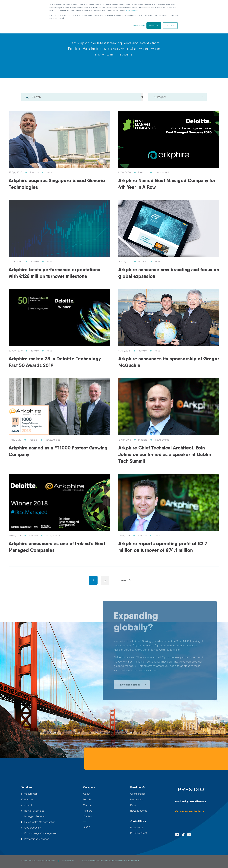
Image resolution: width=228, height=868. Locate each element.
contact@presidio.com (190, 801)
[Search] (142, 97)
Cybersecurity (33, 828)
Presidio (34, 172)
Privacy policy (69, 861)
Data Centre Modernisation (40, 822)
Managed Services (35, 816)
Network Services (34, 811)
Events (166, 440)
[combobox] (81, 97)
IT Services (27, 799)
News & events (139, 811)
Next (126, 580)
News (49, 172)
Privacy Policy (132, 10)
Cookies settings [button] (138, 26)
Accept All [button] (154, 26)
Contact (88, 816)
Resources (137, 799)
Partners (88, 811)
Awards (166, 172)
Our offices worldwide (190, 811)
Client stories (138, 794)
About (87, 794)
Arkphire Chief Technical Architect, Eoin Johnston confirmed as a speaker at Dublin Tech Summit (165, 454)
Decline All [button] (170, 26)
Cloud (28, 805)
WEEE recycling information (94, 861)
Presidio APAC (139, 833)
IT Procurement (30, 794)
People (87, 799)
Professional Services (37, 839)
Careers (88, 805)
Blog (133, 805)
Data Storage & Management (41, 833)
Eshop (87, 827)
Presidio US (137, 827)
